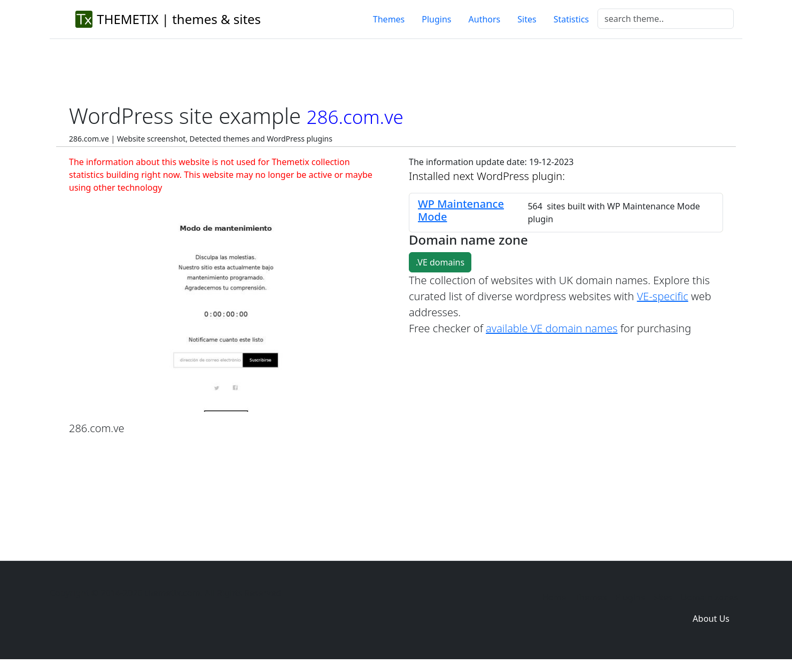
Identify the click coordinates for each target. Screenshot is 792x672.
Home (554, 597)
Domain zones (709, 597)
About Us (711, 619)
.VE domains (440, 262)
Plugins (436, 19)
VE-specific (663, 296)
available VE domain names (552, 328)
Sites (527, 19)
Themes (389, 19)
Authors (485, 19)
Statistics (571, 19)
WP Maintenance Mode (461, 210)
